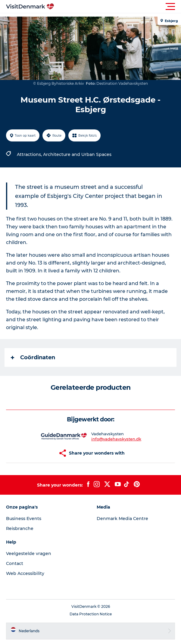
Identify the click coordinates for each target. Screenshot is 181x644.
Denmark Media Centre (122, 519)
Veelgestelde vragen (29, 554)
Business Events (24, 519)
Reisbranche (20, 528)
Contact (15, 563)
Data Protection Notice (91, 614)
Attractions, (30, 154)
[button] (118, 7)
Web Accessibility (25, 573)
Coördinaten (33, 357)
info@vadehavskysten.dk (116, 439)
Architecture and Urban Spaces (77, 154)
